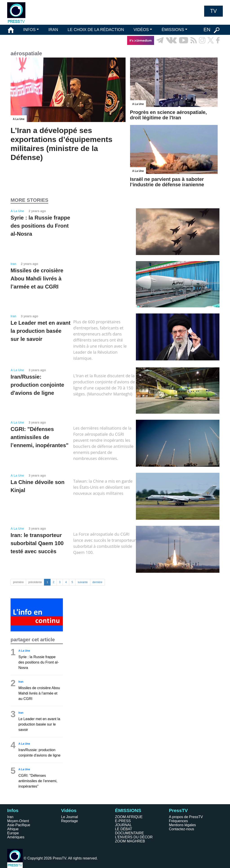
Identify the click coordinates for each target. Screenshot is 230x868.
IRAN (53, 30)
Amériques (16, 837)
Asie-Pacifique (19, 825)
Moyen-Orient (18, 821)
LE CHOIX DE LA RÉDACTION (96, 30)
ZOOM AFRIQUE (129, 817)
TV (213, 11)
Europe (13, 833)
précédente (35, 582)
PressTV (178, 810)
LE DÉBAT (124, 829)
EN (207, 30)
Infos (13, 810)
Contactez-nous (181, 829)
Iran (10, 817)
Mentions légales (182, 825)
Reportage (70, 821)
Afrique (13, 829)
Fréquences (178, 821)
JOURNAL (123, 825)
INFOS (29, 30)
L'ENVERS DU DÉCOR (134, 837)
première (18, 582)
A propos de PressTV (186, 817)
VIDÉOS (141, 30)
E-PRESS (123, 821)
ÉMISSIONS (173, 30)
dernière (97, 582)
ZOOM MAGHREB (130, 841)
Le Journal (70, 817)
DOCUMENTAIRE (129, 833)
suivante (83, 582)
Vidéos (69, 810)
